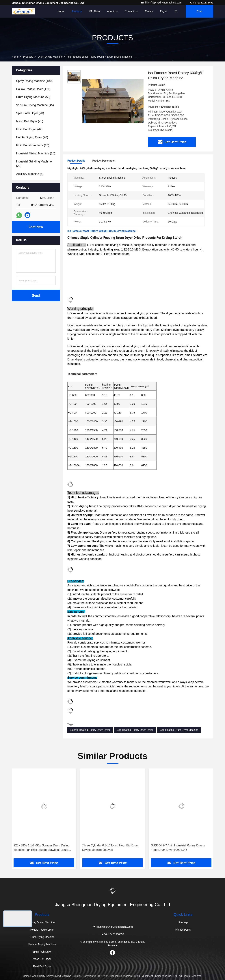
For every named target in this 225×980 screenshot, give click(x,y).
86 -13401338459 (201, 3)
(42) (29, 129)
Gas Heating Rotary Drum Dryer (135, 730)
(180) (34, 81)
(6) (30, 174)
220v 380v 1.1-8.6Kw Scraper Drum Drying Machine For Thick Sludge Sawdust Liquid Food (41, 848)
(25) (30, 121)
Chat (200, 11)
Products (77, 11)
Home (61, 11)
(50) (33, 97)
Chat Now (36, 227)
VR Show (94, 11)
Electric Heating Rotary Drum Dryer (90, 730)
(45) (35, 105)
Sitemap (183, 922)
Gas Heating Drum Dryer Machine (179, 730)
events (149, 11)
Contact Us (131, 11)
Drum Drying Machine (50, 57)
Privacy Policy (183, 930)
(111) (33, 89)
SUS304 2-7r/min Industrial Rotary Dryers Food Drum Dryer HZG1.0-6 (178, 848)
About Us (112, 11)
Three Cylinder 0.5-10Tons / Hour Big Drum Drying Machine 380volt (110, 848)
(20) (30, 113)
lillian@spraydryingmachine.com (162, 3)
